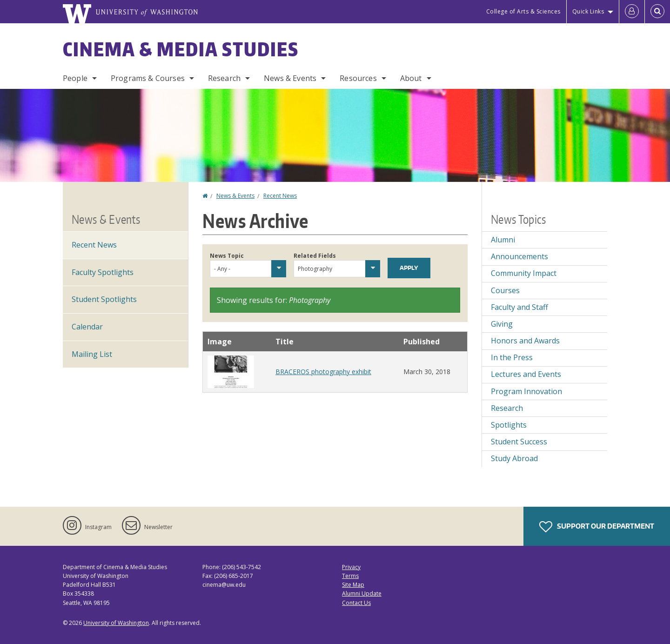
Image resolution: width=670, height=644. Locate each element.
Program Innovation (526, 391)
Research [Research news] (507, 408)
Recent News (280, 196)
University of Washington (116, 623)
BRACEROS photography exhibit (323, 372)
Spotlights (509, 425)
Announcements (519, 256)
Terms (350, 576)
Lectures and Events (526, 374)
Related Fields (315, 256)
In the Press (512, 357)
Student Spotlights (104, 299)
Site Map (353, 585)
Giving (502, 324)
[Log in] (632, 12)
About (411, 78)
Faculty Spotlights (103, 272)
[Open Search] (657, 12)
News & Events (290, 78)
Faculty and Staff (519, 307)
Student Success (519, 442)
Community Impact (524, 273)
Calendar (87, 327)
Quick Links (588, 11)
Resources (358, 78)
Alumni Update (362, 594)
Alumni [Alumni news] (503, 240)
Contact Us (356, 603)
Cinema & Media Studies (181, 49)
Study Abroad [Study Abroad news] (514, 458)
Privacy (351, 567)
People (75, 78)
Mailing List (92, 354)
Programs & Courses (148, 78)
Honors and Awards (525, 341)
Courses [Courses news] (505, 290)
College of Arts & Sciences (523, 11)
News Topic (227, 256)
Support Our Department (597, 527)
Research (224, 78)
